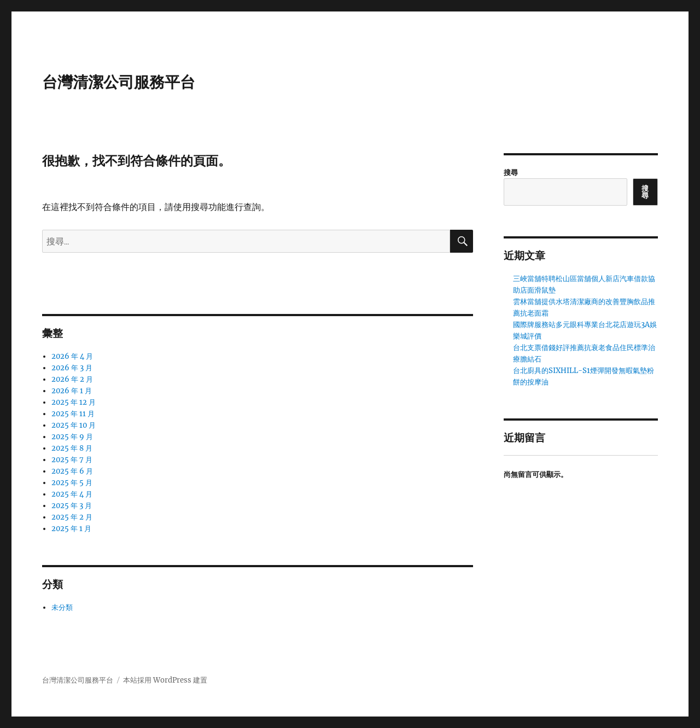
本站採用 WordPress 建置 (165, 680)
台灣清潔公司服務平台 (119, 82)
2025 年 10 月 (74, 425)
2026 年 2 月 (72, 379)
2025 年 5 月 (72, 483)
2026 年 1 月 (72, 391)
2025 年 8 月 (72, 448)
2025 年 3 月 (72, 506)
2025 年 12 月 (74, 402)
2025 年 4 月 (72, 494)
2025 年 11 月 (73, 414)
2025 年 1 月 (71, 529)
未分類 (62, 607)
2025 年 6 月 (72, 471)
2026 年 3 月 (72, 368)
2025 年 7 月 (72, 460)
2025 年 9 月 (72, 437)
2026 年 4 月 (72, 356)
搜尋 (511, 173)
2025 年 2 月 (72, 517)
